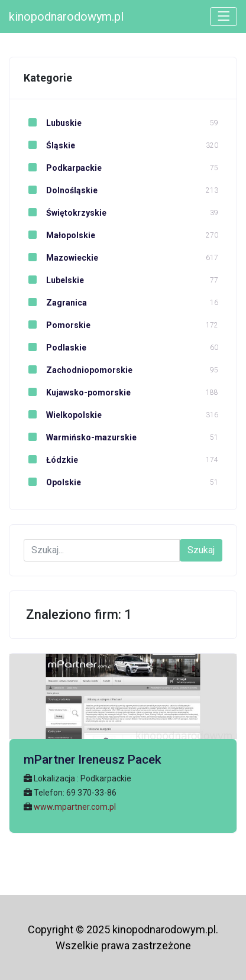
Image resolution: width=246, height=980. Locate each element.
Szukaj (201, 550)
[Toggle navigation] (224, 17)
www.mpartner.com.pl (75, 807)
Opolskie (52, 482)
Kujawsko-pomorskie (77, 392)
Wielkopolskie (63, 415)
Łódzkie (51, 460)
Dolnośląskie (61, 190)
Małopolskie (59, 235)
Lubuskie (53, 123)
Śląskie (49, 145)
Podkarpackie (63, 168)
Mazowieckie (61, 258)
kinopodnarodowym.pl (66, 17)
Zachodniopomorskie (78, 370)
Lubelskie (54, 280)
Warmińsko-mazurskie (80, 437)
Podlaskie (55, 348)
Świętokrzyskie (65, 213)
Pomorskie (57, 325)
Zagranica (55, 303)
